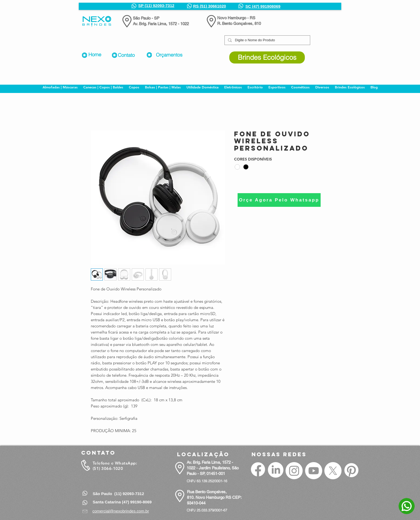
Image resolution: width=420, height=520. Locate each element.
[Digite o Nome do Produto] (267, 40)
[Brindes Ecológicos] (267, 57)
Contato (126, 55)
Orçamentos (169, 55)
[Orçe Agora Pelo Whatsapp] (279, 200)
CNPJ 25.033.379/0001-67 (207, 510)
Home (95, 55)
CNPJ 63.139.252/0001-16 (207, 481)
